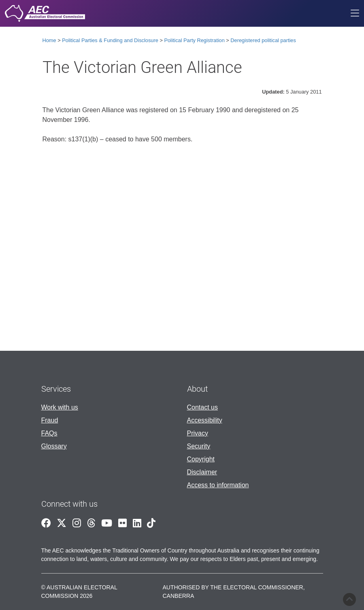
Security (199, 446)
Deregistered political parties (263, 40)
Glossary (54, 446)
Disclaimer (202, 472)
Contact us (202, 407)
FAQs (49, 433)
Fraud (50, 420)
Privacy (198, 433)
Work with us (60, 407)
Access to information (218, 485)
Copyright (201, 459)
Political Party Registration (194, 40)
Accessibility (205, 420)
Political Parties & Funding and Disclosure (110, 40)
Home (49, 40)
